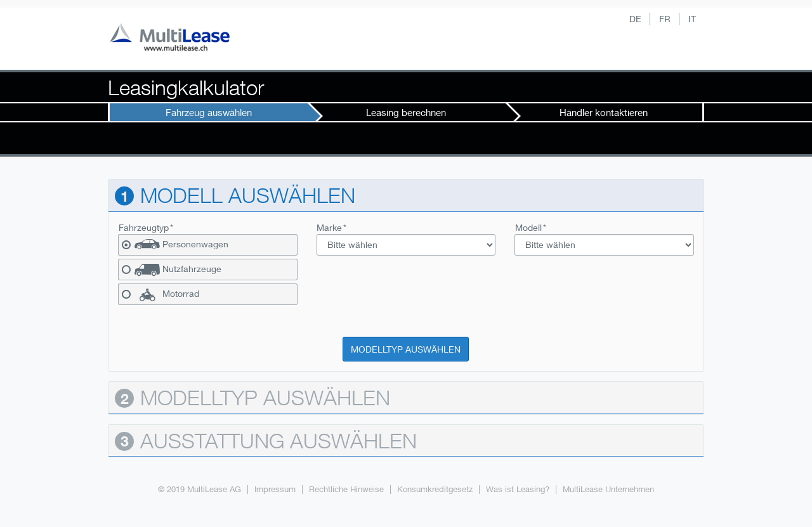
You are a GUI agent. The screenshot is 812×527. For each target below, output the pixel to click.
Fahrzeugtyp (144, 227)
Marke (329, 227)
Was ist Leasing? (518, 489)
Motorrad (181, 294)
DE (635, 19)
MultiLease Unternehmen (608, 489)
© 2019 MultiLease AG (200, 489)
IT (692, 19)
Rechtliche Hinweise (346, 489)
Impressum (275, 489)
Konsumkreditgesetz (435, 489)
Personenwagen (195, 244)
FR (665, 19)
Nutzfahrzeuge (192, 269)
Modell (528, 227)
